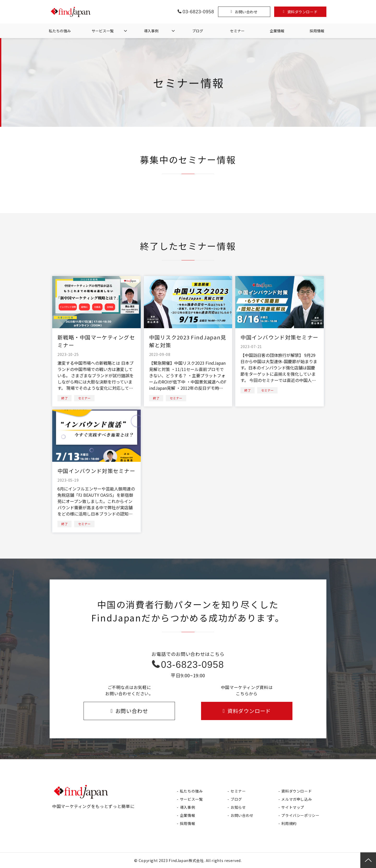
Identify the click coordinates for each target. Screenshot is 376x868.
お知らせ (238, 807)
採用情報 (317, 31)
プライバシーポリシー (300, 815)
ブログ (198, 31)
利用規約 (289, 823)
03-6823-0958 (198, 12)
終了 (64, 398)
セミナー (237, 31)
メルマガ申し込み (296, 799)
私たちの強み (60, 31)
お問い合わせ (246, 12)
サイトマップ (293, 807)
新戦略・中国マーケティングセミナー (96, 341)
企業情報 (277, 31)
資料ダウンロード (302, 12)
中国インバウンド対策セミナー (279, 337)
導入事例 (151, 31)
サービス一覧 (103, 31)
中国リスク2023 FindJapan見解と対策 (188, 341)
